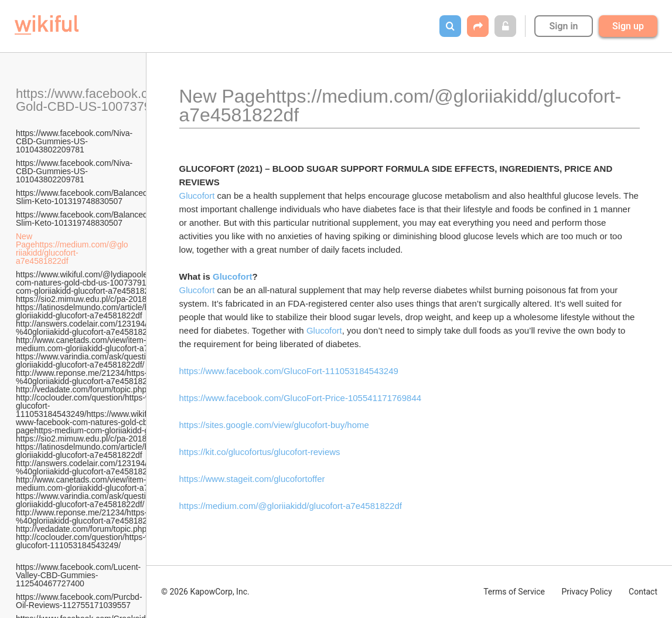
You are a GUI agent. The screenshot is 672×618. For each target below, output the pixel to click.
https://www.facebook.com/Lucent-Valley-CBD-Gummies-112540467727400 (78, 571)
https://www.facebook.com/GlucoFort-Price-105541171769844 (301, 398)
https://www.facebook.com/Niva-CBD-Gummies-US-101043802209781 (74, 141)
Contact (643, 592)
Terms (514, 592)
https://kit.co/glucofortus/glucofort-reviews (260, 452)
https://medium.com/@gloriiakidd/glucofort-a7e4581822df (291, 506)
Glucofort (197, 196)
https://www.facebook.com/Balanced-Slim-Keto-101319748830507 (83, 197)
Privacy (586, 592)
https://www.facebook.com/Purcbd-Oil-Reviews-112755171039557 (79, 601)
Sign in (563, 26)
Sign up (628, 26)
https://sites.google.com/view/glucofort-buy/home (274, 425)
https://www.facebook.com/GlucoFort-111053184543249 (289, 371)
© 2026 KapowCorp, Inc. (205, 592)
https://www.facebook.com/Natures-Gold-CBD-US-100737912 (117, 100)
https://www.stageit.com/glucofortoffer (252, 479)
